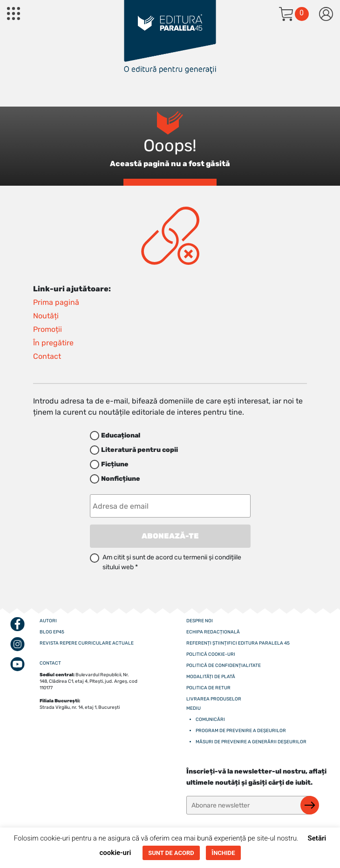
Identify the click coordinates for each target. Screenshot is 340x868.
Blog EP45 (52, 632)
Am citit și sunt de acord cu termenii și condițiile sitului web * (172, 562)
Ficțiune (115, 464)
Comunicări (210, 720)
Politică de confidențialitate (224, 666)
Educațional (121, 435)
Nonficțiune (121, 479)
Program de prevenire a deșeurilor (241, 731)
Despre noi (200, 621)
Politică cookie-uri (211, 654)
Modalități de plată (211, 677)
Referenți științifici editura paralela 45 (238, 643)
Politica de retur (208, 688)
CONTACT (50, 663)
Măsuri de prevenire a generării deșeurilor (251, 742)
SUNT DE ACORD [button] (171, 853)
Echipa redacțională (213, 632)
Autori (48, 621)
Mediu (194, 708)
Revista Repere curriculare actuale (87, 643)
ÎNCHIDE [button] (223, 853)
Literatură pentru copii (139, 450)
